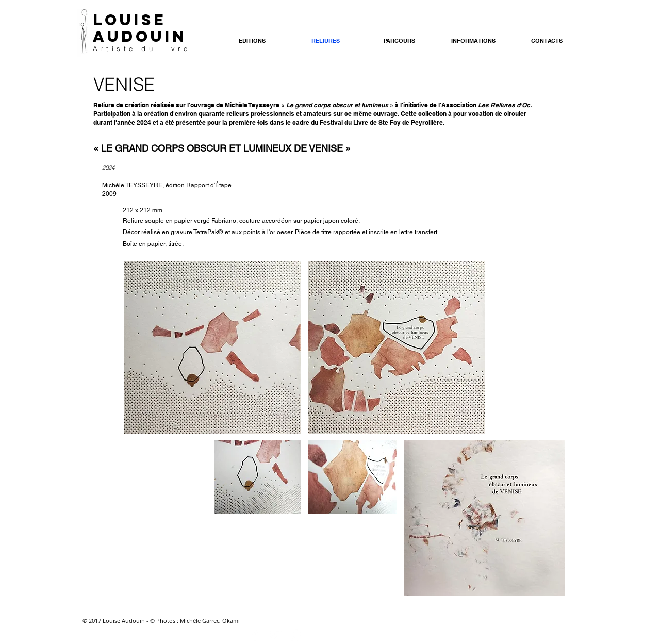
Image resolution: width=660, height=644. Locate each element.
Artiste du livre (142, 48)
